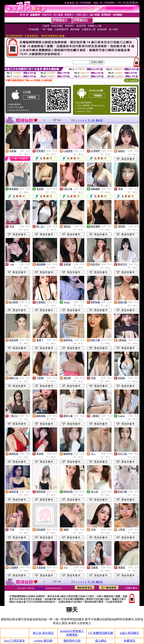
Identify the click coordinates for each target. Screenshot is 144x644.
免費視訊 (129, 641)
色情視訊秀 (40, 588)
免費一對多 (25, 151)
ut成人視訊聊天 (129, 633)
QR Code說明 (131, 80)
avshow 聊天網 (43, 641)
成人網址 (101, 641)
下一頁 (91, 120)
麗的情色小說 (72, 641)
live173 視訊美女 (15, 641)
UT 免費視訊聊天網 (101, 633)
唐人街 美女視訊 (43, 633)
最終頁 (99, 120)
